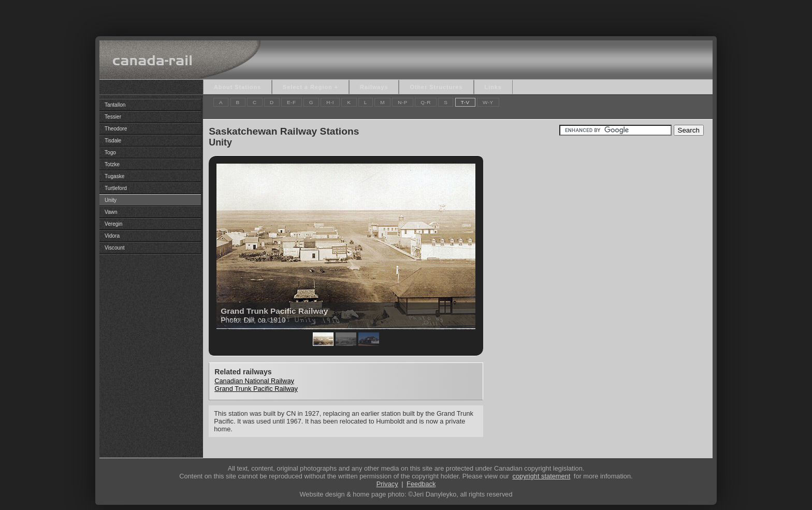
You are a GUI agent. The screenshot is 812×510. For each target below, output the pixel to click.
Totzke (112, 164)
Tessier (113, 117)
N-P (403, 102)
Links (493, 87)
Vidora (112, 236)
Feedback (421, 484)
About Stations (237, 87)
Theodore (116, 129)
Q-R (426, 102)
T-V (465, 102)
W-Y (488, 102)
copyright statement (542, 476)
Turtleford (116, 188)
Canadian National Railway (254, 381)
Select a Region (308, 87)
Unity (111, 200)
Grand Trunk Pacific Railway (256, 389)
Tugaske (114, 176)
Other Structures (436, 87)
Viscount (115, 248)
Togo (110, 152)
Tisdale (113, 141)
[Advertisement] (406, 16)
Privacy (387, 484)
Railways (374, 87)
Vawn (111, 212)
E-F (292, 102)
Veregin (113, 224)
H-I (330, 102)
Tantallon (115, 105)
